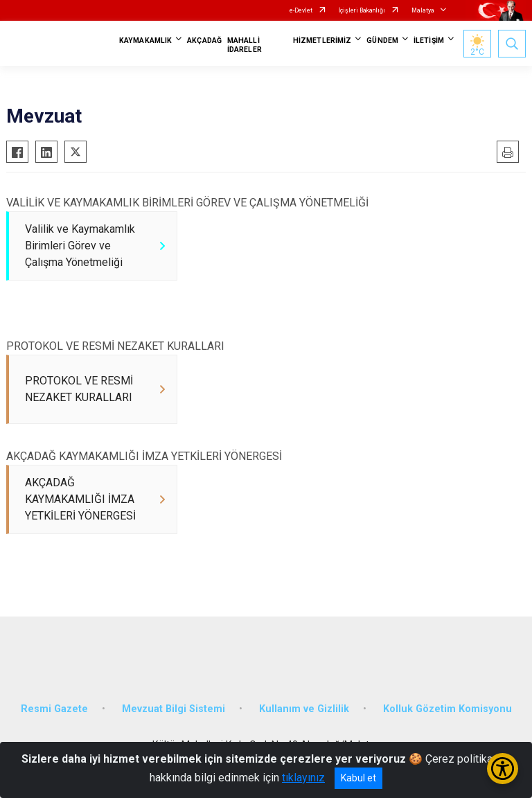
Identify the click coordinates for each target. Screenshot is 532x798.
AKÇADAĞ (204, 41)
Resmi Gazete (54, 709)
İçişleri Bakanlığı (362, 10)
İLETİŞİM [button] (429, 41)
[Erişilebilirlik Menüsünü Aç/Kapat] (503, 769)
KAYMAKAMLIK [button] (145, 41)
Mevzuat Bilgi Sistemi (174, 709)
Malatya (423, 10)
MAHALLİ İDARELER (245, 45)
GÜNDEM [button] (382, 41)
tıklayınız (303, 778)
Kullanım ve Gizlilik (304, 709)
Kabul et (358, 778)
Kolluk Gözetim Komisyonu (447, 709)
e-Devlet (301, 10)
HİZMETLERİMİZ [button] (322, 41)
